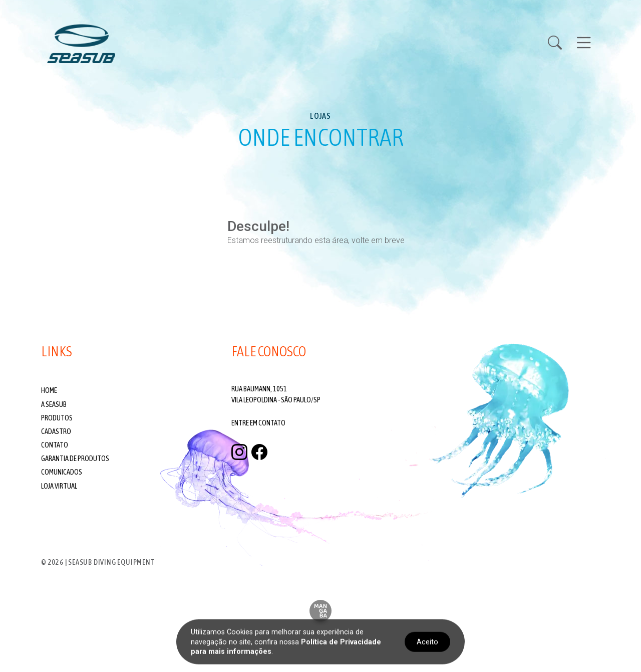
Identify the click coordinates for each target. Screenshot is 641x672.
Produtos (57, 418)
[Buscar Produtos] (561, 44)
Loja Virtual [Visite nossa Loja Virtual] (59, 486)
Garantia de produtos (75, 459)
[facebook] (259, 452)
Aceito (427, 642)
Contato (55, 445)
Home (49, 390)
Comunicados (62, 472)
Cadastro (56, 431)
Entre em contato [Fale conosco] (258, 423)
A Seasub (54, 404)
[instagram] (239, 452)
